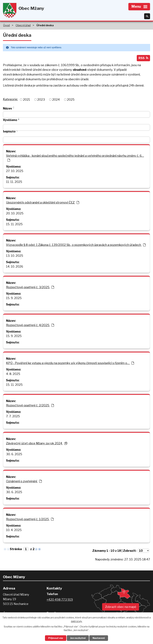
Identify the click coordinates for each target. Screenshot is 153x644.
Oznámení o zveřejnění (24, 482)
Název (7, 109)
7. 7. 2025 (13, 417)
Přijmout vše (55, 638)
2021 (27, 100)
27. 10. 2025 (15, 171)
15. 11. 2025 (14, 224)
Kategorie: (10, 100)
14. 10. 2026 (15, 267)
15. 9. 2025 (14, 298)
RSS (143, 58)
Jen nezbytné (78, 638)
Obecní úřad (23, 25)
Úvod (6, 25)
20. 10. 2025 (15, 214)
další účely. (77, 621)
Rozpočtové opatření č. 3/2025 (30, 288)
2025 (71, 100)
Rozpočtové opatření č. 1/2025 (30, 519)
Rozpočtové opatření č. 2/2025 (30, 406)
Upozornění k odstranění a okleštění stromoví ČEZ (43, 203)
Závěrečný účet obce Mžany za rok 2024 (37, 444)
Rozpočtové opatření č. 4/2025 (30, 325)
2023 (41, 100)
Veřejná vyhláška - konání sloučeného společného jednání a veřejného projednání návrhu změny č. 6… (75, 158)
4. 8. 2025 (13, 374)
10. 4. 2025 (14, 530)
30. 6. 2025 (14, 454)
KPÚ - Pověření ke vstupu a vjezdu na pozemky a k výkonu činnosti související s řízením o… (70, 363)
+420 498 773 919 (60, 600)
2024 (56, 100)
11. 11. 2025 (14, 182)
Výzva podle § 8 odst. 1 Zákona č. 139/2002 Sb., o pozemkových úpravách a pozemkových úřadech (76, 245)
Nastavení (99, 638)
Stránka (16, 549)
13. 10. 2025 (15, 256)
